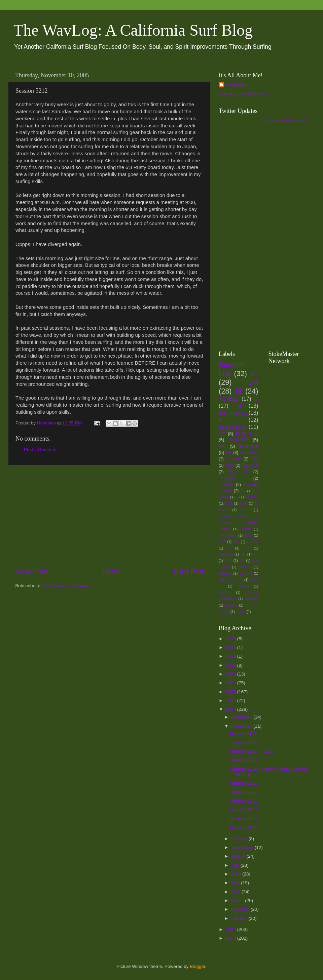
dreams (231, 605)
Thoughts (227, 478)
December (242, 717)
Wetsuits (226, 485)
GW (230, 465)
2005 (231, 709)
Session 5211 (244, 819)
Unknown (236, 85)
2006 (231, 701)
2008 (231, 683)
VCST (224, 593)
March (238, 901)
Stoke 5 (245, 567)
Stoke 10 (238, 472)
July (236, 865)
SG (242, 561)
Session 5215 (244, 783)
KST (248, 535)
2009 (231, 674)
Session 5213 (244, 801)
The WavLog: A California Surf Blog (133, 30)
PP (247, 548)
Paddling (226, 554)
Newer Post (32, 571)
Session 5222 (244, 743)
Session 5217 (244, 760)
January (240, 918)
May (236, 883)
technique (248, 446)
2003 (231, 938)
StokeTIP (239, 440)
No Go (253, 542)
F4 (238, 406)
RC (243, 554)
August (239, 856)
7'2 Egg (229, 399)
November (242, 726)
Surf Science (230, 580)
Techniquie (232, 427)
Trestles (243, 586)
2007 (231, 692)
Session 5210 (244, 828)
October (240, 839)
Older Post (189, 571)
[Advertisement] (109, 516)
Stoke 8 (246, 573)
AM (243, 491)
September (243, 847)
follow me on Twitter (288, 120)
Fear (245, 510)
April (236, 892)
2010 (231, 665)
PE (229, 453)
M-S (222, 542)
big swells (249, 453)
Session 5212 (244, 810)
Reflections (247, 434)
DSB (228, 503)
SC (256, 554)
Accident (234, 459)
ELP (244, 503)
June (237, 874)
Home (111, 571)
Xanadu (252, 599)
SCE (228, 561)
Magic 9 (250, 465)
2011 (231, 656)
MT (222, 434)
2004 (231, 929)
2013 (231, 647)
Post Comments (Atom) (67, 586)
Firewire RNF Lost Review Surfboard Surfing (239, 523)
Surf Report (233, 413)
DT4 (255, 459)
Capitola (252, 497)
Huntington (227, 535)
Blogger (198, 966)
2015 (231, 639)
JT (254, 374)
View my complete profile (244, 94)
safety (241, 612)
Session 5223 (244, 733)
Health (246, 529)
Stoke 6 (225, 573)
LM (253, 382)
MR (236, 542)
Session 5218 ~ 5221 (252, 751)
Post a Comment (41, 450)
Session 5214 (244, 792)
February (241, 909)
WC (223, 446)
